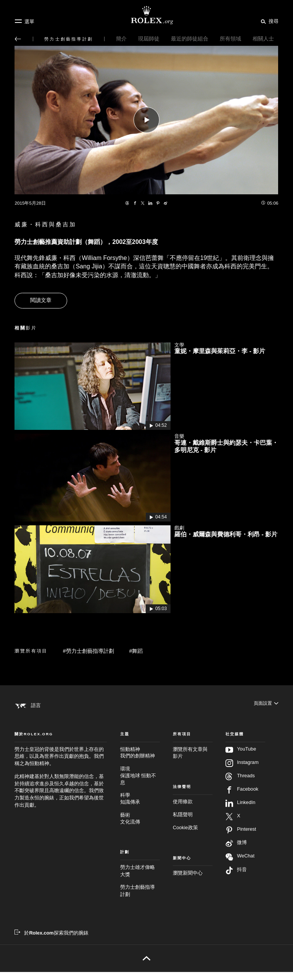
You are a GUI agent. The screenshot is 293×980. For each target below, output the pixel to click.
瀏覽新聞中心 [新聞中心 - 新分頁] (188, 881)
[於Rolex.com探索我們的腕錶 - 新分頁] (51, 941)
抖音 (236, 878)
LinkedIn (240, 811)
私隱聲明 (183, 823)
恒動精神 (140, 761)
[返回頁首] (146, 966)
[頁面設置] (265, 705)
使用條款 (183, 810)
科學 (140, 807)
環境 (140, 784)
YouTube (241, 758)
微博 (236, 851)
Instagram (242, 771)
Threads (240, 785)
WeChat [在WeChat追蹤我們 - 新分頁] (240, 865)
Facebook (242, 798)
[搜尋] (268, 21)
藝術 (140, 827)
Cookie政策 (185, 836)
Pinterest (241, 838)
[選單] (24, 21)
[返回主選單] (18, 39)
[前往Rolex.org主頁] (146, 15)
